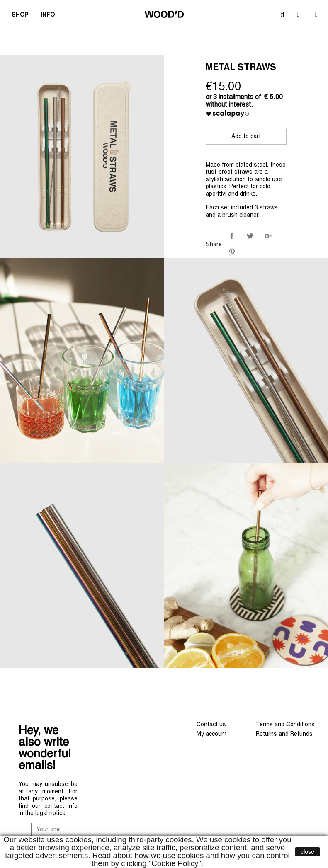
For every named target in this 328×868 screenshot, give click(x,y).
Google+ (268, 236)
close (307, 852)
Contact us (211, 725)
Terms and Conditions (285, 725)
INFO (50, 16)
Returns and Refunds (284, 735)
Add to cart (246, 137)
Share (232, 236)
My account (212, 735)
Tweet (250, 236)
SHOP (23, 16)
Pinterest (232, 252)
